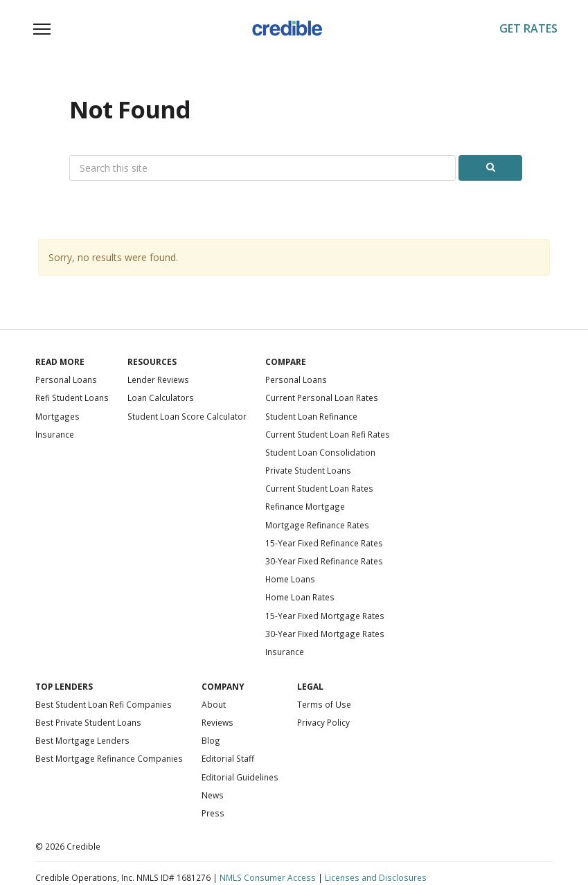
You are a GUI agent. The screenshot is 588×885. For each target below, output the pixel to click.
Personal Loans (66, 379)
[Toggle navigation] (42, 29)
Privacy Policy (323, 722)
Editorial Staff (228, 758)
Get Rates (528, 28)
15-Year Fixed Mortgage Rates (325, 616)
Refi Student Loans (72, 397)
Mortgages (57, 416)
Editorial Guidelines (240, 777)
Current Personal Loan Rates (322, 397)
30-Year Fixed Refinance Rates (324, 561)
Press (213, 813)
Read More (60, 361)
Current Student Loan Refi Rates (328, 434)
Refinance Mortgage (305, 506)
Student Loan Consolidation (320, 452)
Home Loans (290, 579)
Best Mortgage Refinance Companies (109, 758)
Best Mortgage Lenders (82, 740)
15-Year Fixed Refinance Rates (324, 543)
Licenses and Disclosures (376, 877)
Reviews (217, 722)
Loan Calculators (161, 397)
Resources (152, 361)
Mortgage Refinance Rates (317, 525)
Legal (310, 686)
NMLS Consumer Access (268, 877)
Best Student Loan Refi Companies (104, 704)
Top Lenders (64, 686)
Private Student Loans (308, 470)
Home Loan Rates (300, 597)
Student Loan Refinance (311, 416)
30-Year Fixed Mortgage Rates (325, 634)
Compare (286, 361)
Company (223, 686)
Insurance (55, 434)
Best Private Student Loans (88, 722)
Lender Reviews (158, 379)
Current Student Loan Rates (319, 488)
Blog (211, 740)
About (214, 704)
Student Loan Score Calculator (187, 416)
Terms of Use (324, 704)
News (213, 795)
